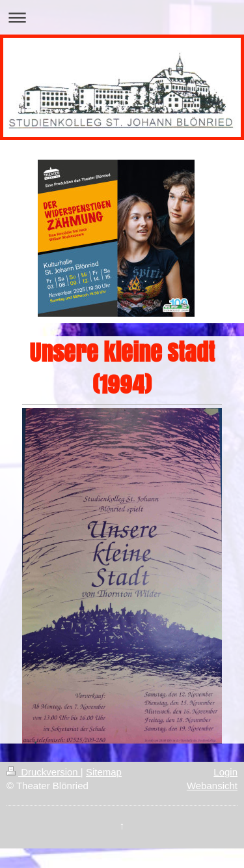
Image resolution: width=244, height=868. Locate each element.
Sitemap (104, 772)
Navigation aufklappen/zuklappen (122, 17)
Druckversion (44, 772)
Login (225, 772)
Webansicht (212, 786)
